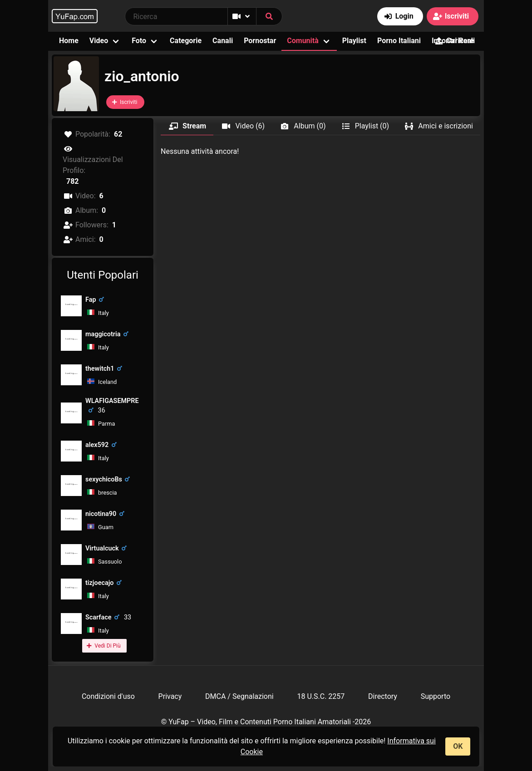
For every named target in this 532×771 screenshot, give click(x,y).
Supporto (436, 696)
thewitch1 (105, 369)
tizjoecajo (105, 583)
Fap (96, 300)
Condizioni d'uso (108, 696)
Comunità (303, 41)
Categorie (186, 41)
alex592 (102, 445)
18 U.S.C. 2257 (321, 696)
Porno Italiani (399, 41)
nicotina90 (106, 514)
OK (458, 746)
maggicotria (108, 334)
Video (99, 41)
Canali (223, 41)
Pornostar (260, 41)
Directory (383, 696)
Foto (139, 41)
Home (69, 41)
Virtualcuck (108, 548)
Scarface (108, 617)
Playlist (354, 41)
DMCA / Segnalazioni (239, 696)
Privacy (170, 696)
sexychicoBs (109, 479)
